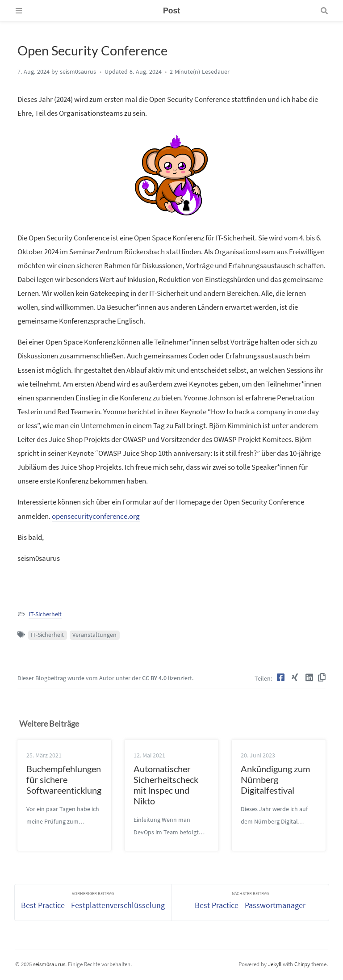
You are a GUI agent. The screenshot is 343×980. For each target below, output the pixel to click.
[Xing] (296, 677)
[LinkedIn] (310, 677)
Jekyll (275, 963)
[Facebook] (281, 677)
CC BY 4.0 (154, 678)
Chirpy (302, 963)
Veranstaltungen (94, 635)
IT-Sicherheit (45, 614)
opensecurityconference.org (96, 516)
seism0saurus (49, 963)
